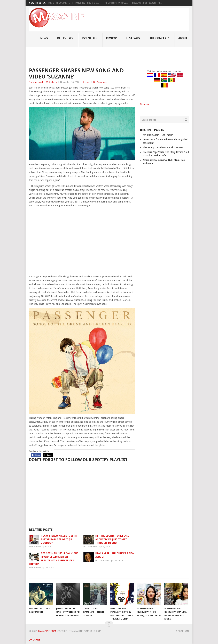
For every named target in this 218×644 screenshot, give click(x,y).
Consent (35, 640)
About (183, 38)
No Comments (100, 82)
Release (86, 82)
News (44, 38)
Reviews (112, 38)
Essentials (90, 38)
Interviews (65, 38)
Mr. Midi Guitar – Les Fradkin (158, 135)
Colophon (182, 631)
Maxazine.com (47, 631)
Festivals (133, 38)
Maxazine (145, 104)
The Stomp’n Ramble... (115, 3)
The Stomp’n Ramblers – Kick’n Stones (163, 147)
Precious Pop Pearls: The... (147, 3)
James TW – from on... (87, 3)
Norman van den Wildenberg (43, 82)
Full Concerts (159, 38)
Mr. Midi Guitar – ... (59, 3)
